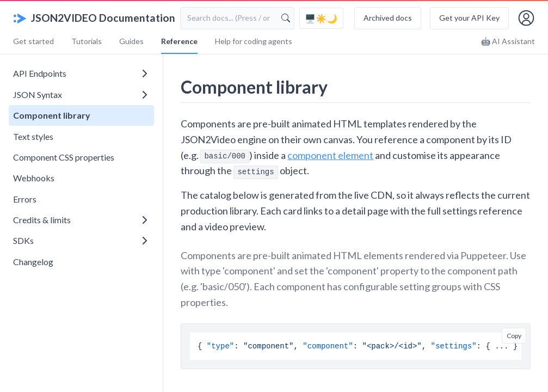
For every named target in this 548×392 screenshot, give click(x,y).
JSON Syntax (80, 94)
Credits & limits (80, 220)
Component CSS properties (64, 157)
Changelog (33, 262)
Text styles (33, 136)
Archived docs (388, 18)
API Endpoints (80, 73)
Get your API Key (469, 18)
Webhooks (34, 178)
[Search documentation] (237, 18)
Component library (52, 115)
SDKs (80, 240)
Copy (514, 336)
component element (330, 155)
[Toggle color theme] (321, 18)
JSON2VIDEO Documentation (94, 18)
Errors (25, 199)
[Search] (286, 18)
